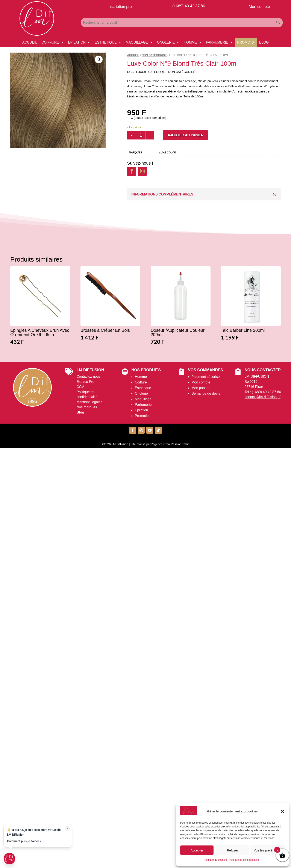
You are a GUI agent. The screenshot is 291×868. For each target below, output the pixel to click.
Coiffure (141, 382)
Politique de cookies (215, 860)
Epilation (141, 410)
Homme (141, 377)
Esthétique (143, 388)
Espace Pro (86, 382)
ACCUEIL (30, 42)
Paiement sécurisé (206, 377)
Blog (80, 412)
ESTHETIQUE (108, 42)
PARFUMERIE (220, 42)
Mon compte (201, 382)
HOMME (193, 42)
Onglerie (141, 393)
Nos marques (87, 407)
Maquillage (143, 399)
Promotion (143, 416)
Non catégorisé (154, 55)
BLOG (264, 42)
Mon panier (200, 388)
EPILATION (79, 42)
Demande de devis (206, 393)
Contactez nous (89, 376)
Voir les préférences (268, 850)
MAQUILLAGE (139, 42)
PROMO (244, 42)
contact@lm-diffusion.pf (263, 397)
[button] (282, 811)
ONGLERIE (168, 42)
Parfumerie (143, 405)
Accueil (133, 55)
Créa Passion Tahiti (176, 444)
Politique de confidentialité (244, 860)
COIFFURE (53, 42)
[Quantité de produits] (141, 135)
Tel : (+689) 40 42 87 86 (263, 392)
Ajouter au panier (186, 135)
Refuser (233, 850)
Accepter (197, 850)
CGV (80, 387)
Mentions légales (89, 402)
